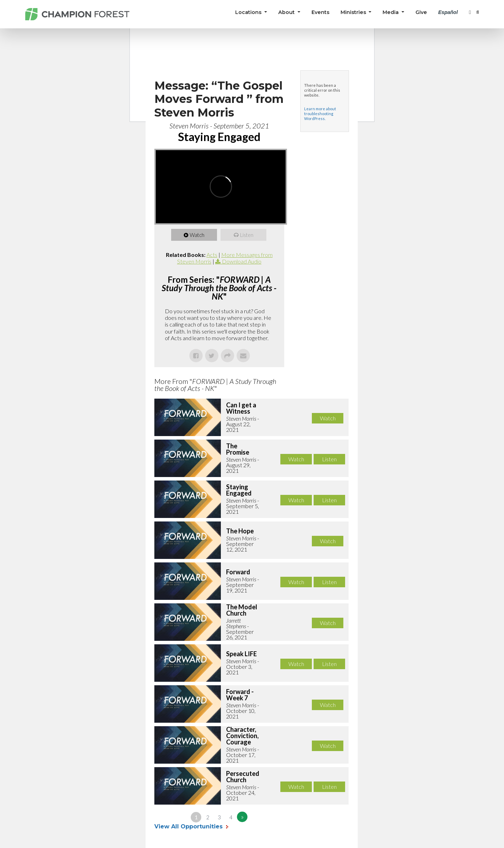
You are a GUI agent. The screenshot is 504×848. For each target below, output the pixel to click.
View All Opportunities (189, 826)
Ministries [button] (354, 12)
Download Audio (242, 261)
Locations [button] (249, 12)
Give (421, 12)
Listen (247, 235)
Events (320, 12)
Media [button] (391, 12)
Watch (198, 235)
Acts (212, 255)
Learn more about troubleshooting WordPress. (320, 114)
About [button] (287, 12)
